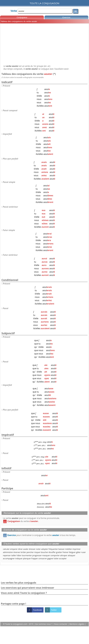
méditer (69, 549)
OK (76, 11)
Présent (7, 86)
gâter (78, 552)
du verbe (21, 521)
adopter (45, 549)
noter (38, 549)
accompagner (9, 558)
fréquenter (53, 549)
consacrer (43, 558)
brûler (23, 552)
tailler (14, 555)
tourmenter (27, 555)
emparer (14, 549)
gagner (50, 558)
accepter (63, 558)
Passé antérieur (10, 207)
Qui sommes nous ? (44, 624)
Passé (6, 308)
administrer (8, 552)
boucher (44, 552)
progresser (37, 555)
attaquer (71, 555)
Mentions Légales (77, 624)
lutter (56, 558)
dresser (32, 549)
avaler (26, 549)
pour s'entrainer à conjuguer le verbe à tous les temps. (40, 535)
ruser (83, 552)
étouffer (52, 552)
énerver (17, 552)
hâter (19, 555)
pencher (30, 552)
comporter (55, 555)
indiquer (19, 558)
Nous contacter (61, 624)
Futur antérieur (10, 255)
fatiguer (72, 552)
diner (20, 549)
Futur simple (9, 230)
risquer (37, 552)
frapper (35, 558)
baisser (62, 549)
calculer (6, 549)
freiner (65, 552)
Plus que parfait (11, 159)
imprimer (77, 549)
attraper (64, 555)
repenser (7, 555)
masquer (46, 555)
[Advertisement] (44, 44)
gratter (59, 552)
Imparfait (7, 134)
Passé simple (9, 182)
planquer (27, 558)
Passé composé (10, 111)
